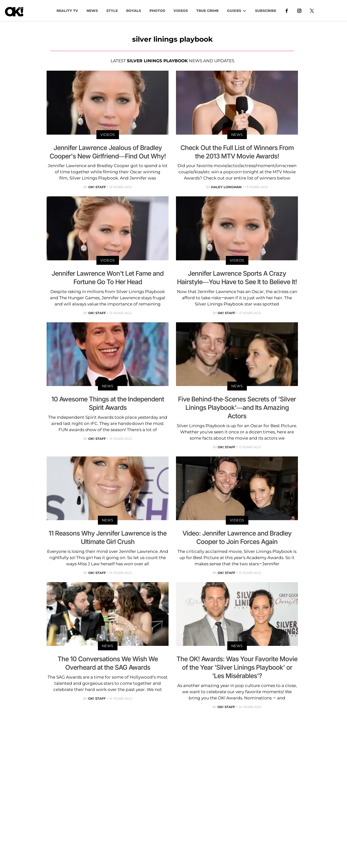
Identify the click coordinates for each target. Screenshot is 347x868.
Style (112, 11)
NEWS (92, 11)
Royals (134, 11)
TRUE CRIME (207, 11)
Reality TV (67, 11)
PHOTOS (157, 11)
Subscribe (266, 11)
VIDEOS (181, 11)
